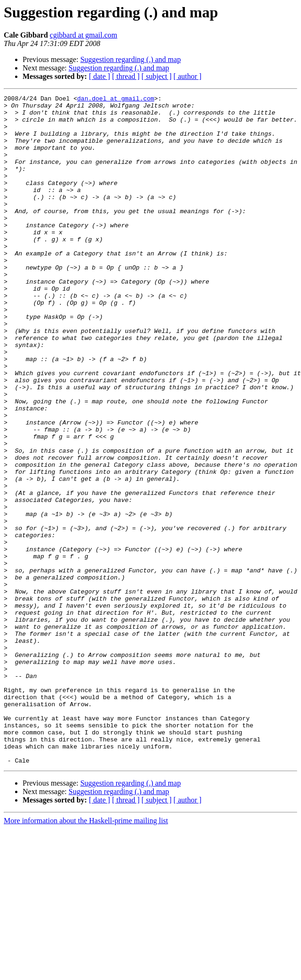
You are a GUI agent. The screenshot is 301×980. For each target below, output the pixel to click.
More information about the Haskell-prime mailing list (86, 954)
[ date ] (99, 76)
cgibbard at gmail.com (84, 35)
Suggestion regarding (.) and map (131, 59)
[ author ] (188, 76)
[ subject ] (157, 76)
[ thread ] (126, 76)
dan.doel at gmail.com (116, 100)
